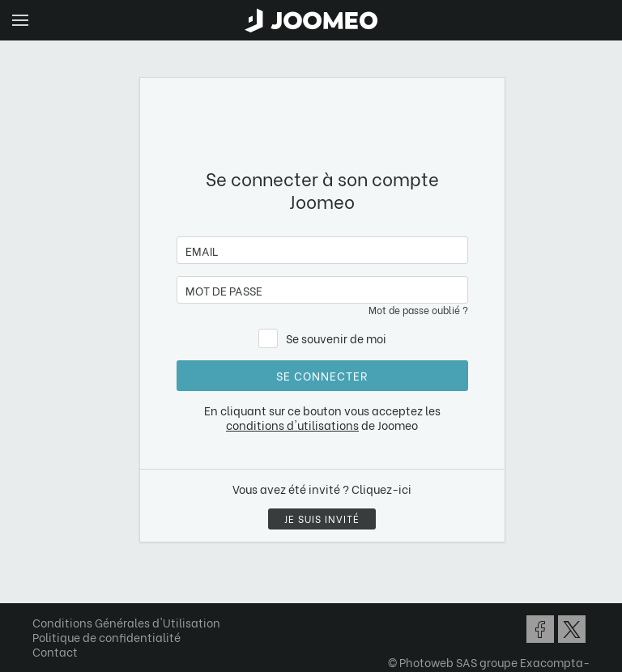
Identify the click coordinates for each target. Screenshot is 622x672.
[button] (43, 589)
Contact (55, 651)
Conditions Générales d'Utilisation (126, 622)
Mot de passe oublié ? (418, 310)
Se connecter (322, 375)
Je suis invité (322, 519)
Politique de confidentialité (107, 637)
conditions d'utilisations (292, 425)
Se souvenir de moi (336, 338)
